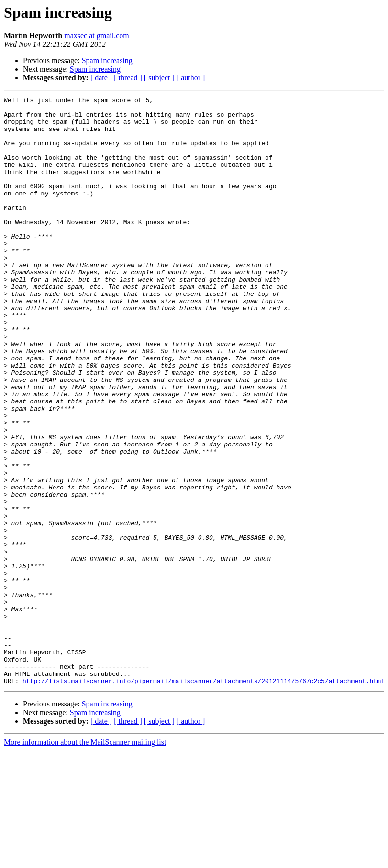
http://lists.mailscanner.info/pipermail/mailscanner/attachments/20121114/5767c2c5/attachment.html (204, 798)
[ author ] (191, 78)
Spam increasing (107, 60)
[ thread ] (128, 78)
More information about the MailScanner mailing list (85, 860)
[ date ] (101, 78)
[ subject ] (159, 78)
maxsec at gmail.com (97, 36)
